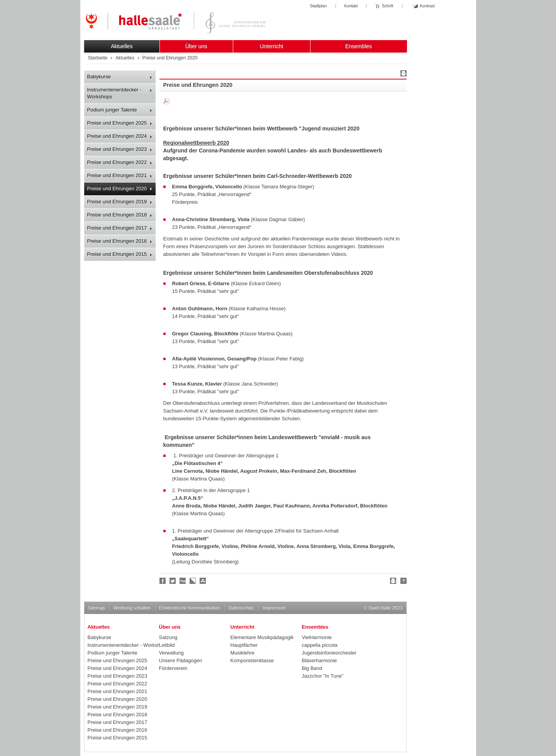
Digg (183, 581)
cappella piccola (320, 645)
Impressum (274, 608)
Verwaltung (171, 653)
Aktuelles (122, 46)
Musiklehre (243, 653)
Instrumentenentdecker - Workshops (114, 93)
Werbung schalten (132, 608)
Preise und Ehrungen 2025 (117, 123)
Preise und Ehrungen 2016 (117, 241)
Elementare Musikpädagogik (262, 637)
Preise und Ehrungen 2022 (117, 162)
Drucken (402, 74)
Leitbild (167, 645)
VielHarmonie (317, 637)
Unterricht (272, 46)
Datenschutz (242, 608)
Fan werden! (163, 581)
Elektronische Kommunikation (190, 608)
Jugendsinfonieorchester (329, 653)
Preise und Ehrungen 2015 (117, 254)
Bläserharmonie (320, 660)
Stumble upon (203, 581)
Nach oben (402, 582)
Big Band (312, 668)
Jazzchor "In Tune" (323, 676)
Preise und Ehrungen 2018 (117, 215)
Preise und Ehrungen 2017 (117, 228)
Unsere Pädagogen (181, 660)
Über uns (196, 46)
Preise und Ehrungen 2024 (117, 136)
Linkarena (193, 581)
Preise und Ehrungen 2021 (117, 175)
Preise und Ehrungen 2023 (117, 149)
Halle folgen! (173, 581)
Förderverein (173, 668)
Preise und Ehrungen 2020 (117, 189)
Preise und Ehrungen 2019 (117, 202)
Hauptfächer (244, 645)
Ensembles (359, 46)
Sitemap (97, 608)
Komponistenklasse (252, 660)
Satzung (168, 637)
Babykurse (99, 77)
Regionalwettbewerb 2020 (196, 143)
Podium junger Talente (112, 110)
